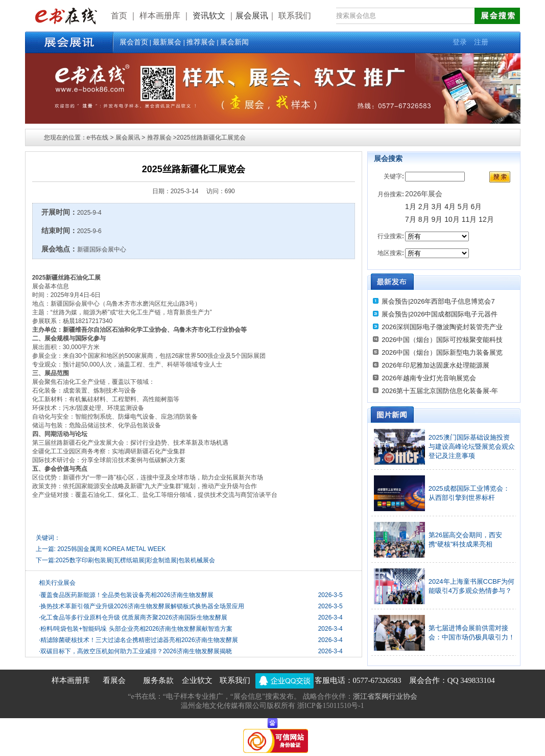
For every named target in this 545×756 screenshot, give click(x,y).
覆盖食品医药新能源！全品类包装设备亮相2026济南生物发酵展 (126, 595)
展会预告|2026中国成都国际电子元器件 (440, 314)
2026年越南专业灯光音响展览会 (429, 378)
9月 (438, 219)
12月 (486, 219)
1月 (411, 207)
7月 (411, 219)
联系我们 (235, 680)
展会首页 (134, 42)
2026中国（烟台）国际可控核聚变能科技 (442, 340)
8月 (424, 219)
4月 (450, 207)
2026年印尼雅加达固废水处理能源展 (435, 365)
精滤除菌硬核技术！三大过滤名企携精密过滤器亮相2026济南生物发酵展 (138, 640)
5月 (463, 207)
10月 (452, 219)
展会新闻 (234, 42)
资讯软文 (210, 16)
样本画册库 (71, 680)
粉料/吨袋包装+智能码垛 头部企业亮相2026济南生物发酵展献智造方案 (136, 629)
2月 (424, 207)
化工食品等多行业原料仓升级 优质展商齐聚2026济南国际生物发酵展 (133, 617)
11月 (469, 219)
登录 (460, 42)
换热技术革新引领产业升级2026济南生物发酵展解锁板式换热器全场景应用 (141, 606)
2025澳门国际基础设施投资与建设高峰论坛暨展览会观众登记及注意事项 (472, 446)
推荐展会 (201, 42)
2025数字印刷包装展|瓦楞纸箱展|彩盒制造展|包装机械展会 (135, 560)
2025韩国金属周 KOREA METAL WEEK (111, 549)
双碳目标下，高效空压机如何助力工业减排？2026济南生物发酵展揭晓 (135, 651)
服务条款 (158, 680)
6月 (477, 207)
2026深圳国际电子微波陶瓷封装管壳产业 (442, 327)
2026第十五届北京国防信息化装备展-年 (440, 391)
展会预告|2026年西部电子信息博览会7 (438, 301)
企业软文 (197, 680)
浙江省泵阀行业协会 (385, 696)
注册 (481, 42)
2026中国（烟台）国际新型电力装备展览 (442, 352)
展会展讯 (252, 16)
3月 (437, 207)
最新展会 (167, 42)
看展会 (114, 680)
